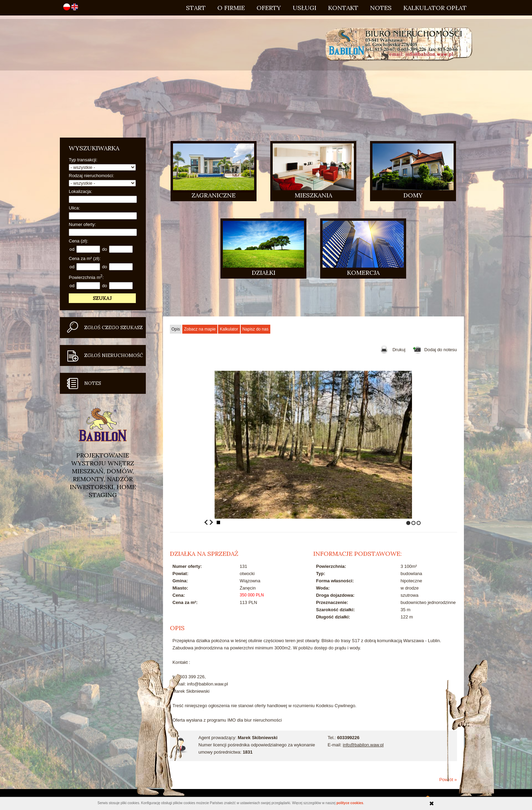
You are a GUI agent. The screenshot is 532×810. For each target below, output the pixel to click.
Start (196, 8)
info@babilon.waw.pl (363, 745)
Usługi (305, 8)
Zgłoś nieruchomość (114, 355)
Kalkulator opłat (435, 8)
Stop (218, 522)
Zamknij (432, 803)
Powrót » (448, 780)
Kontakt (343, 8)
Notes (381, 8)
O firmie (231, 8)
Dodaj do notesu (441, 350)
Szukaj (102, 298)
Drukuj (399, 350)
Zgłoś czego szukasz (113, 327)
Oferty (269, 8)
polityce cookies (350, 803)
